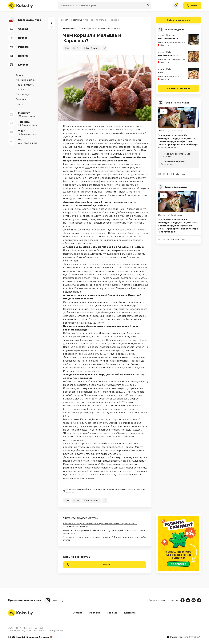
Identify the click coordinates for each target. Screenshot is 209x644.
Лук (87, 168)
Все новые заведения (178, 88)
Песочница (69, 29)
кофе (112, 247)
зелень (117, 454)
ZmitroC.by (194, 637)
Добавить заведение (173, 20)
